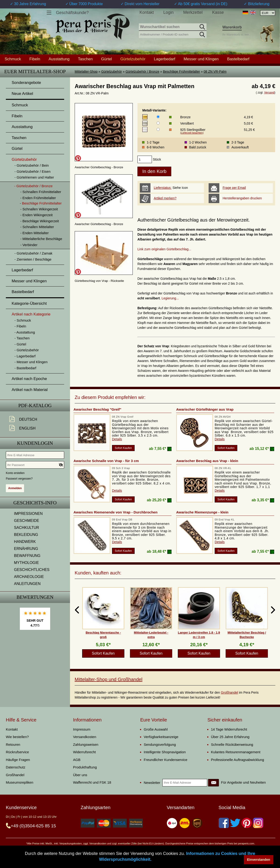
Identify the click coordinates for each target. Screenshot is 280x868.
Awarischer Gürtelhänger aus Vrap (205, 409)
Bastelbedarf (238, 59)
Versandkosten (85, 737)
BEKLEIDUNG (26, 535)
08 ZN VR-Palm (215, 72)
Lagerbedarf (164, 59)
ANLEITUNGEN (27, 584)
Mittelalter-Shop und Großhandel (108, 679)
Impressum (82, 729)
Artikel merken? (165, 198)
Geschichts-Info (35, 503)
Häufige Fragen (18, 760)
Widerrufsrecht (84, 752)
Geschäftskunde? (72, 13)
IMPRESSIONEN (28, 514)
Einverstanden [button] (259, 860)
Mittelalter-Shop (86, 72)
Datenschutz (16, 767)
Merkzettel (193, 12)
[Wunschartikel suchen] (173, 27)
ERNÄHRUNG (26, 549)
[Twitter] (235, 823)
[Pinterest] (247, 823)
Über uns (80, 775)
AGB (77, 760)
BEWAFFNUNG (27, 556)
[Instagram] (258, 823)
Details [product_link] (117, 439)
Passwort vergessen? (19, 479)
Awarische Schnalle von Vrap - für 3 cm (106, 461)
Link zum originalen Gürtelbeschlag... (164, 249)
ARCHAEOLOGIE (29, 577)
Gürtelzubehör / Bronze (142, 72)
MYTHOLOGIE (26, 563)
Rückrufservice (17, 752)
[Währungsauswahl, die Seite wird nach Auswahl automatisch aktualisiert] (268, 13)
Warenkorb (232, 27)
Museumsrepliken (20, 782)
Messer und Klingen (201, 59)
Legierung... (170, 298)
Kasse (218, 12)
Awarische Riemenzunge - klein (202, 512)
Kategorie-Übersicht (29, 303)
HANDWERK (25, 542)
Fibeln (35, 59)
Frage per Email (234, 188)
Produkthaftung (85, 767)
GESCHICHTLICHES (32, 570)
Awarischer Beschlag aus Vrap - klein (207, 461)
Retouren (13, 744)
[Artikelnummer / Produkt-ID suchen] (173, 34)
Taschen (85, 59)
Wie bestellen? (17, 737)
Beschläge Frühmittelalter (181, 72)
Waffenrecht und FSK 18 (92, 782)
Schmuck (13, 59)
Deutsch (28, 419)
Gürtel (106, 59)
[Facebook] (224, 823)
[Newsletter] (213, 783)
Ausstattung (59, 59)
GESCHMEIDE (27, 521)
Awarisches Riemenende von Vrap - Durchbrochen (115, 512)
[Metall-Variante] (158, 117)
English (27, 428)
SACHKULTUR (26, 528)
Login (168, 12)
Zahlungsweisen (86, 744)
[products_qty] (145, 159)
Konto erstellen (15, 473)
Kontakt (147, 12)
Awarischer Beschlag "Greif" (97, 409)
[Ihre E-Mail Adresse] (35, 455)
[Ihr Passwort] (35, 465)
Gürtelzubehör (112, 72)
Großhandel (229, 692)
